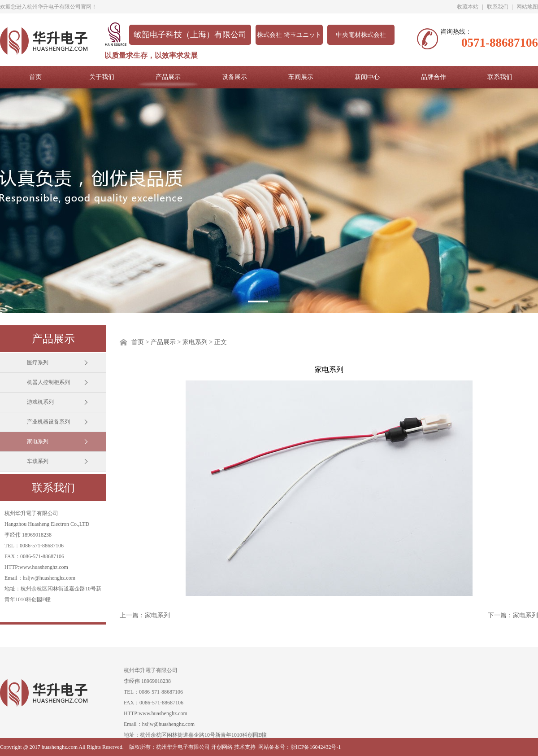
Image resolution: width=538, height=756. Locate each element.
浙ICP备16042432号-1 (316, 747)
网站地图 (527, 7)
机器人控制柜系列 (48, 382)
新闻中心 (367, 77)
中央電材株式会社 (361, 35)
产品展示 (168, 77)
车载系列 (38, 461)
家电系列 (38, 441)
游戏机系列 (40, 402)
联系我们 (498, 7)
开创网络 (222, 747)
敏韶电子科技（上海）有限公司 (190, 35)
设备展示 (234, 77)
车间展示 (301, 77)
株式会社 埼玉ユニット (289, 35)
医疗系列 (38, 363)
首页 (35, 77)
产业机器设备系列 (48, 422)
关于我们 (102, 77)
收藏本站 (468, 7)
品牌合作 (434, 77)
